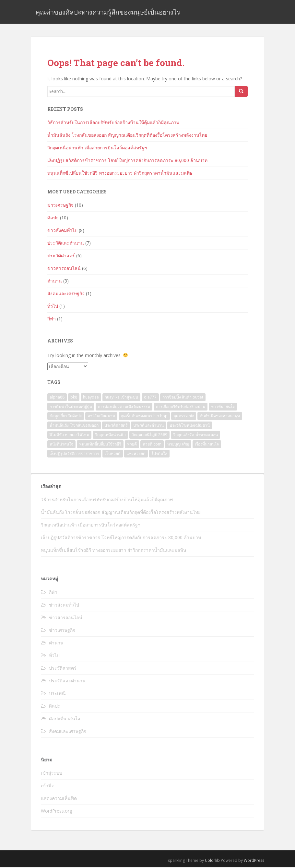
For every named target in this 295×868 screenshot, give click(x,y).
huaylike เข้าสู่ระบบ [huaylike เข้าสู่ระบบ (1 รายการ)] (121, 398)
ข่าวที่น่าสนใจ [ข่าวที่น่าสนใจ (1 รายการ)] (223, 407)
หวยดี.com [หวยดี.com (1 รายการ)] (152, 445)
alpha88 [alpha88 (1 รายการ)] (57, 398)
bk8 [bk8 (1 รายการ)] (74, 398)
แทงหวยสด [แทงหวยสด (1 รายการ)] (136, 454)
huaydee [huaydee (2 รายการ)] (91, 398)
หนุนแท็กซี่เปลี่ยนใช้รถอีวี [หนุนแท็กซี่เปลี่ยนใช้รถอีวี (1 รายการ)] (100, 445)
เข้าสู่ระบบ (52, 774)
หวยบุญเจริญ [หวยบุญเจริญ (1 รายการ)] (178, 445)
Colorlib (212, 861)
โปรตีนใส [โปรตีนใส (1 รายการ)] (159, 454)
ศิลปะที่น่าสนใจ (65, 719)
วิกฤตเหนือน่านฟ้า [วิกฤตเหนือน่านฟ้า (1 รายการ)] (110, 436)
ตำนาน (55, 282)
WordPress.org (56, 812)
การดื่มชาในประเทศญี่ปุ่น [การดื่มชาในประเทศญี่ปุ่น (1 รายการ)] (71, 407)
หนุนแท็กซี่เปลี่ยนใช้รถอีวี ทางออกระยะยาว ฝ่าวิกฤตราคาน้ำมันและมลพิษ (120, 174)
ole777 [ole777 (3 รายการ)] (150, 398)
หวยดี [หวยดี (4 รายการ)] (132, 445)
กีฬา (52, 320)
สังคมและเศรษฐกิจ (66, 294)
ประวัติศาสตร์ (61, 256)
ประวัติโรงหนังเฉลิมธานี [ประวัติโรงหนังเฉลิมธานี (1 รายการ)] (190, 426)
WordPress (254, 861)
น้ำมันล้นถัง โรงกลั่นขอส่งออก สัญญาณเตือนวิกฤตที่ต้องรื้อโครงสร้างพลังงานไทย (127, 136)
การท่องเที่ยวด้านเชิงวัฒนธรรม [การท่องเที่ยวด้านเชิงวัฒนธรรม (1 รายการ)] (124, 407)
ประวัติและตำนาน (66, 244)
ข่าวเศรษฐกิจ (60, 206)
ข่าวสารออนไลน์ (64, 269)
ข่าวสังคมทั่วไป (62, 231)
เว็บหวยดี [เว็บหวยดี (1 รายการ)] (113, 454)
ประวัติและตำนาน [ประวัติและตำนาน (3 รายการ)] (148, 426)
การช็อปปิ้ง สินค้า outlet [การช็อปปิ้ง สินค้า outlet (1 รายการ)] (183, 398)
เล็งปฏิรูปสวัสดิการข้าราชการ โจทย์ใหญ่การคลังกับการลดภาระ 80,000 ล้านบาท (127, 161)
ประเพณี (57, 694)
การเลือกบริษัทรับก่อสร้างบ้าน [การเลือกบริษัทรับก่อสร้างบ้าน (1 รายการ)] (181, 407)
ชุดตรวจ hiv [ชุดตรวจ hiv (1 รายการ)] (184, 417)
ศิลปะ (53, 219)
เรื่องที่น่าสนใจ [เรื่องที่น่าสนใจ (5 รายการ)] (207, 445)
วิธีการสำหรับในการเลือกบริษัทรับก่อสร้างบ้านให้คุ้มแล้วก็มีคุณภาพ (113, 123)
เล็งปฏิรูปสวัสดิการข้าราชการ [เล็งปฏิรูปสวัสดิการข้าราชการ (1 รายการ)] (74, 454)
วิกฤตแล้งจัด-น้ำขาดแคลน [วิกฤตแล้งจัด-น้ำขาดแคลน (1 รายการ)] (195, 436)
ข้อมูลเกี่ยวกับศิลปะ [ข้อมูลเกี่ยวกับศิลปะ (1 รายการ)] (66, 417)
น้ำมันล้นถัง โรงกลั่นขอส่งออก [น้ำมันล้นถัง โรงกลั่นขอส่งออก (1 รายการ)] (74, 426)
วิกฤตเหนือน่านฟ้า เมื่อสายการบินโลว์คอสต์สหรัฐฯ (97, 149)
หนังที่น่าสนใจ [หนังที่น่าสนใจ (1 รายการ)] (61, 445)
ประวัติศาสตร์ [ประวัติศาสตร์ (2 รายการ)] (116, 426)
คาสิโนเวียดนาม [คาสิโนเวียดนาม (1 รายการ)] (101, 417)
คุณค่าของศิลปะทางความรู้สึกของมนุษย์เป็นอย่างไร (108, 12)
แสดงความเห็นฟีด (59, 799)
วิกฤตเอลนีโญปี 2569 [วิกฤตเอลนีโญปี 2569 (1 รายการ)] (149, 436)
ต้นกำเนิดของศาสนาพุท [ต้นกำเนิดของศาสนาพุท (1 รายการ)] (220, 417)
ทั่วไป (53, 307)
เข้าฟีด (48, 787)
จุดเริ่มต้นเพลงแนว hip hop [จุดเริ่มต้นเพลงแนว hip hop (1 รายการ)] (144, 417)
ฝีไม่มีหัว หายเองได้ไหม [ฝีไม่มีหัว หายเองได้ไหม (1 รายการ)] (69, 436)
